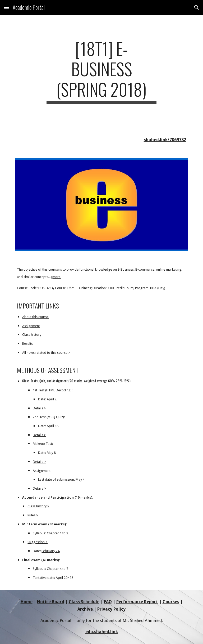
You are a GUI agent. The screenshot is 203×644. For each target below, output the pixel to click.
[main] (101, 71)
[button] (6, 7)
